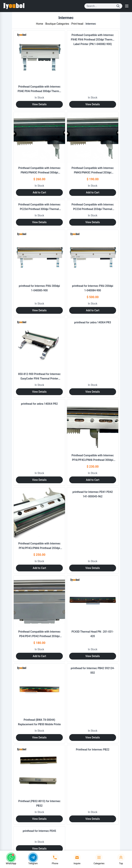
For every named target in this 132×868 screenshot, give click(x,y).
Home (40, 24)
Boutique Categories (57, 24)
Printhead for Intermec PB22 (93, 750)
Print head (77, 24)
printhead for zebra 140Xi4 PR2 (39, 404)
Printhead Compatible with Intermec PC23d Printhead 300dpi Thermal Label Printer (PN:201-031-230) (39, 209)
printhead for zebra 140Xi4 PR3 (93, 322)
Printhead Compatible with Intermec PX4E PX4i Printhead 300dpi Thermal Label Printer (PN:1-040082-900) (39, 91)
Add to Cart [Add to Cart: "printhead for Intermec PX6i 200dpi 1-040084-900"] (93, 310)
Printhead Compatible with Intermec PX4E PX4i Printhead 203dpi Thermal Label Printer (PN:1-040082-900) (93, 40)
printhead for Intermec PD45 (39, 831)
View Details (39, 104)
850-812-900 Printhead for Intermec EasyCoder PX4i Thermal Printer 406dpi (39, 379)
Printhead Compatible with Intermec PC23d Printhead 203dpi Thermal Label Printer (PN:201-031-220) (93, 209)
